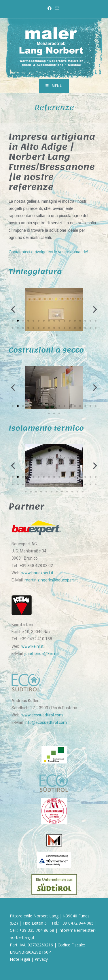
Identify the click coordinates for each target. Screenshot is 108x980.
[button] (13, 310)
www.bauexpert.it (37, 573)
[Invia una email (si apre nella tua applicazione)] (57, 8)
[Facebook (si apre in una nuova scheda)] (50, 8)
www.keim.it (32, 646)
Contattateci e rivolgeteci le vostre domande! (48, 252)
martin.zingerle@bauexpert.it (51, 580)
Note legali (20, 959)
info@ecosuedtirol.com (46, 722)
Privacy (41, 959)
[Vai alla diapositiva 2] (18, 321)
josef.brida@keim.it (42, 654)
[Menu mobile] (54, 86)
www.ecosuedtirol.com (42, 715)
